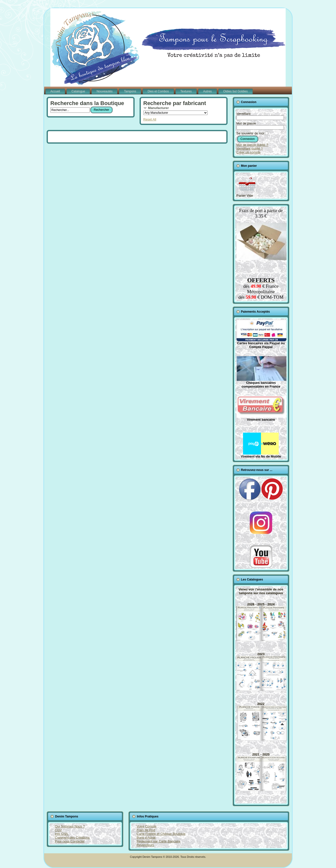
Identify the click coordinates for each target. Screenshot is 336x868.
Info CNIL (62, 834)
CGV (58, 830)
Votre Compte (147, 826)
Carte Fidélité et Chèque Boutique (161, 834)
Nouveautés (104, 91)
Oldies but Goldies (236, 91)
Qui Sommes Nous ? (70, 826)
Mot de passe (246, 123)
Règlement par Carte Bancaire (159, 841)
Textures (186, 91)
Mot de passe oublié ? (252, 145)
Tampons (130, 91)
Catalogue (78, 91)
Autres (208, 91)
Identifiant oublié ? (250, 148)
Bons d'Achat (146, 838)
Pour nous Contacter (70, 841)
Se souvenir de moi (250, 133)
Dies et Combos (158, 91)
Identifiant (244, 114)
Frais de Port (146, 830)
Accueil (55, 91)
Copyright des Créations (72, 838)
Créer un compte (249, 152)
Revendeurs (145, 845)
